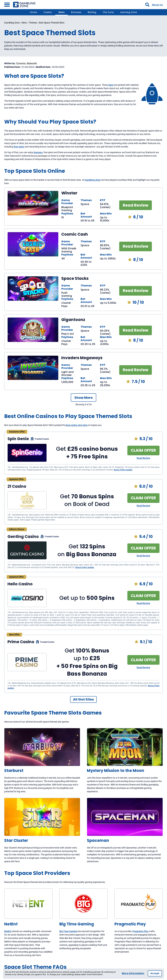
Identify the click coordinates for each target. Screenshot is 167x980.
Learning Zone (129, 12)
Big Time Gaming (68, 931)
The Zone (108, 12)
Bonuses (76, 12)
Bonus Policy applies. (85, 567)
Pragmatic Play (140, 931)
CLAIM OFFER (143, 450)
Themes (33, 23)
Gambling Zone (12, 23)
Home (34, 12)
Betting (92, 12)
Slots (61, 12)
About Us (157, 5)
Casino (48, 12)
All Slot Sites (83, 699)
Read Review (136, 205)
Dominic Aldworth (27, 64)
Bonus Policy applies (123, 470)
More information (133, 973)
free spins (19, 147)
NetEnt (8, 931)
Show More (83, 398)
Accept (155, 973)
